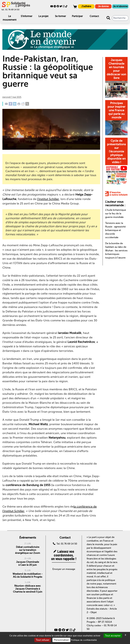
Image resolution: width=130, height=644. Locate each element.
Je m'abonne (120, 6)
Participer (77, 16)
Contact (94, 16)
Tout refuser (43, 640)
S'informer (27, 16)
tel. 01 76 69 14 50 (10, 10)
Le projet (43, 16)
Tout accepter (113, 636)
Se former (60, 16)
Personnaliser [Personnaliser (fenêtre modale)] (61, 640)
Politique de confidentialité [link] (84, 640)
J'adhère (86, 6)
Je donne (103, 6)
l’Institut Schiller (48, 199)
